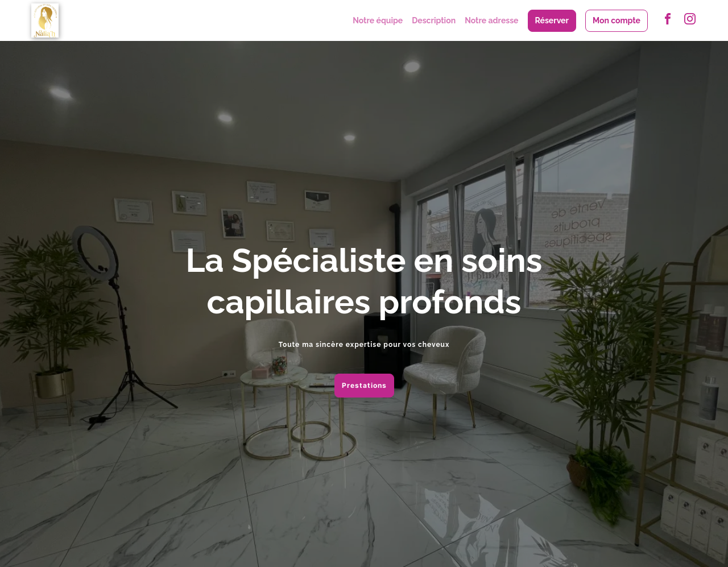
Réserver (552, 20)
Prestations (364, 385)
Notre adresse (491, 20)
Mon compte (617, 20)
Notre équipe (378, 20)
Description (434, 20)
